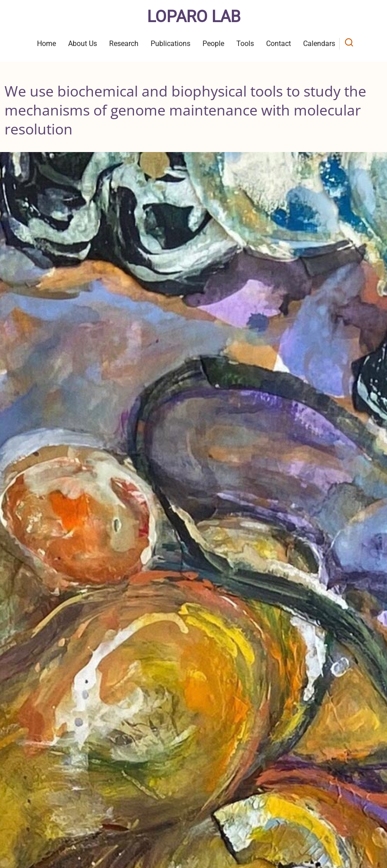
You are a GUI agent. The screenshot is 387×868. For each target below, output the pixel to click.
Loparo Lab (194, 17)
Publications (170, 44)
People (213, 44)
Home (46, 44)
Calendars (319, 44)
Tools (245, 44)
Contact (279, 44)
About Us (83, 44)
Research (124, 44)
